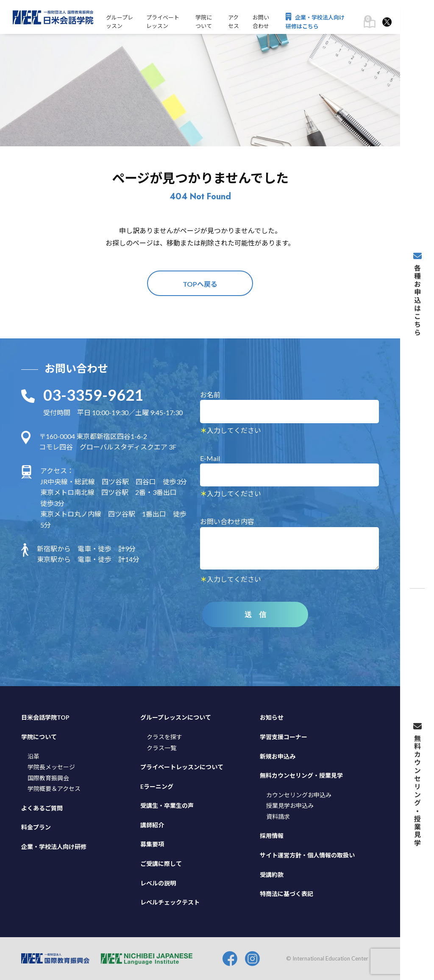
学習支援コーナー (284, 737)
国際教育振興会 (48, 778)
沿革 (33, 756)
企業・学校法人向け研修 (54, 847)
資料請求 (278, 817)
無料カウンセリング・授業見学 (301, 775)
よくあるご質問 (42, 808)
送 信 (255, 615)
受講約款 (272, 875)
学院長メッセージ (51, 767)
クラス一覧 (161, 748)
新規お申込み (278, 756)
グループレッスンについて (176, 717)
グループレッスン (120, 22)
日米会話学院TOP (45, 717)
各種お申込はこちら (417, 294)
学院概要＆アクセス (54, 789)
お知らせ (272, 717)
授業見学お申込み (290, 805)
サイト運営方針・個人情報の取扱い (307, 855)
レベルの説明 (158, 883)
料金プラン (36, 827)
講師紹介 (152, 825)
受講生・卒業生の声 (167, 805)
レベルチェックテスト (170, 902)
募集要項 (152, 844)
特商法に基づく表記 (287, 894)
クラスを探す (164, 737)
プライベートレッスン (163, 22)
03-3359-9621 (93, 395)
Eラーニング (157, 786)
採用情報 (272, 836)
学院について (204, 22)
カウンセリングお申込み (299, 795)
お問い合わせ (261, 22)
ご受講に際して (161, 864)
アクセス (234, 22)
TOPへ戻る (200, 284)
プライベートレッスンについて (182, 767)
